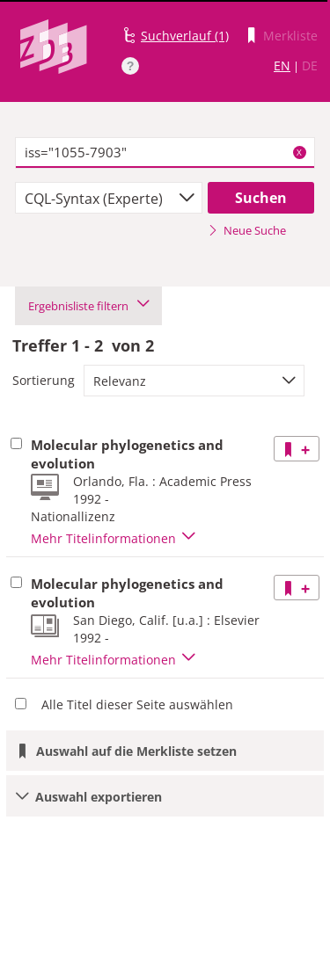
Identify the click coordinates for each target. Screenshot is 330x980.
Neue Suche (247, 230)
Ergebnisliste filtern (88, 306)
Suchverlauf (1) (185, 36)
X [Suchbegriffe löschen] (299, 152)
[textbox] (165, 153)
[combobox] (109, 198)
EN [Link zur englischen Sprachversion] (282, 65)
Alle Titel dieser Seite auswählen (137, 704)
